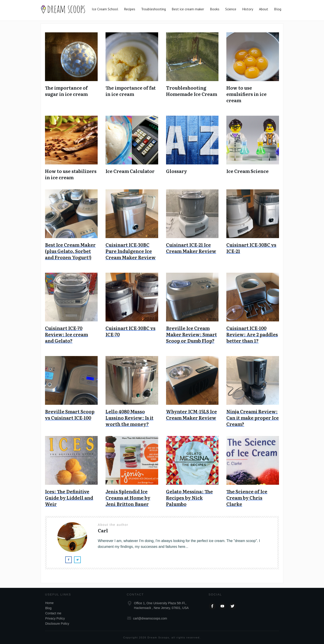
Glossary (177, 171)
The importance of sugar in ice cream (66, 91)
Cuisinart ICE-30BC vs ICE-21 (251, 248)
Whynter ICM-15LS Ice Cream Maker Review (191, 414)
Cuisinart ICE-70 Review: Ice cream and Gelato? (66, 334)
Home (49, 603)
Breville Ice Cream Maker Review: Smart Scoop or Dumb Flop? (191, 334)
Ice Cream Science (247, 171)
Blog (48, 608)
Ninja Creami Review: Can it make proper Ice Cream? (253, 418)
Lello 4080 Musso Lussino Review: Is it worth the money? (129, 418)
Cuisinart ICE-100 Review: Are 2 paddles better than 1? (252, 334)
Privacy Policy (55, 618)
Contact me (53, 613)
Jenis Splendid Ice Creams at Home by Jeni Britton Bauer (128, 498)
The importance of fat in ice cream (131, 91)
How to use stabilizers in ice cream (71, 174)
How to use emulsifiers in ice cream (246, 94)
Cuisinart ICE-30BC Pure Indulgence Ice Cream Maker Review (131, 251)
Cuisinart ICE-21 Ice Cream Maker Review (191, 248)
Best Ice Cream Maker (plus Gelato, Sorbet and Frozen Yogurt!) (70, 251)
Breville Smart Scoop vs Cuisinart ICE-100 (70, 414)
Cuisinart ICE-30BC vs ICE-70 (130, 331)
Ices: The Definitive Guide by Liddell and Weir (69, 498)
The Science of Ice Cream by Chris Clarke (247, 498)
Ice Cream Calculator (130, 171)
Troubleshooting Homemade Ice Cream (192, 91)
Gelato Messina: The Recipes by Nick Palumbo (189, 498)
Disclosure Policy (57, 624)
